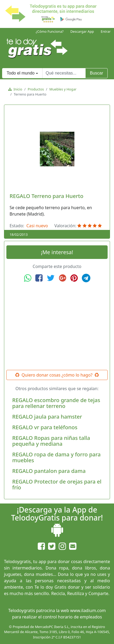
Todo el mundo (21, 73)
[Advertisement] (57, 326)
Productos (36, 89)
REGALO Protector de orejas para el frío (57, 484)
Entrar (106, 31)
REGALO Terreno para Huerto (47, 196)
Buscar (96, 73)
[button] (14, 149)
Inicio (17, 89)
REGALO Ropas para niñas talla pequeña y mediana (51, 441)
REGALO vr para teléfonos (45, 427)
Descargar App (82, 31)
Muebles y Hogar (63, 89)
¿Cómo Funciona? (50, 31)
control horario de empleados (72, 617)
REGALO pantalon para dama (49, 471)
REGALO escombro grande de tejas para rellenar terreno (56, 403)
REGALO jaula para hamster (47, 417)
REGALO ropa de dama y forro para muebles (56, 457)
